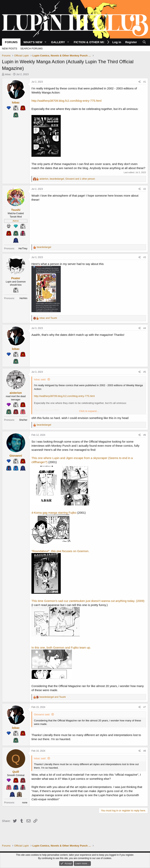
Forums (11, 42)
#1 (145, 82)
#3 (145, 257)
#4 (145, 328)
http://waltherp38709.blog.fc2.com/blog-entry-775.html (67, 101)
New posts (10, 49)
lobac (8, 74)
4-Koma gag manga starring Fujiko (54, 513)
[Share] (140, 82)
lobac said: (40, 379)
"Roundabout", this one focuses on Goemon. (60, 551)
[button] (45, 42)
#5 (145, 372)
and (48, 318)
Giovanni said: (42, 714)
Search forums (31, 49)
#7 (145, 707)
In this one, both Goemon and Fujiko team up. (61, 647)
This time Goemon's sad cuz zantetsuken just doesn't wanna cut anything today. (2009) (88, 601)
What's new (33, 42)
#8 (145, 751)
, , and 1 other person (67, 179)
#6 (145, 435)
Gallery (58, 42)
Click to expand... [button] (89, 411)
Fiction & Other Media (92, 42)
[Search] (144, 42)
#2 (145, 189)
